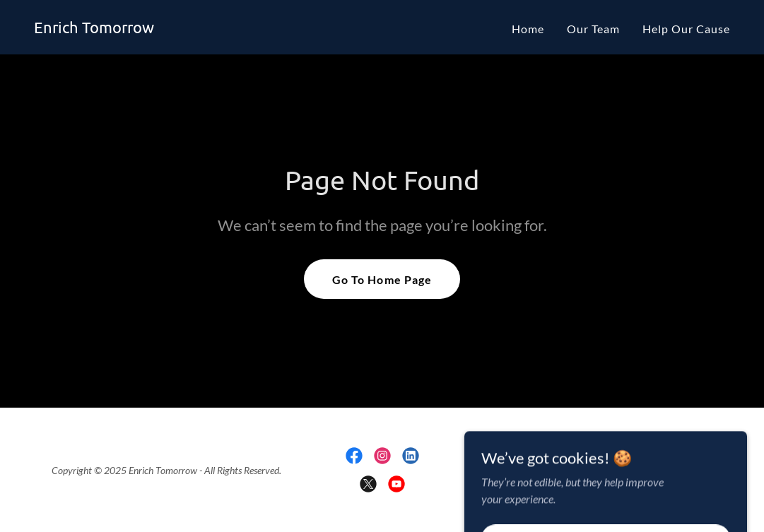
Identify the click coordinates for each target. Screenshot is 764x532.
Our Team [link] (593, 29)
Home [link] (528, 29)
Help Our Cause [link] (686, 29)
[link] (94, 29)
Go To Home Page (382, 279)
